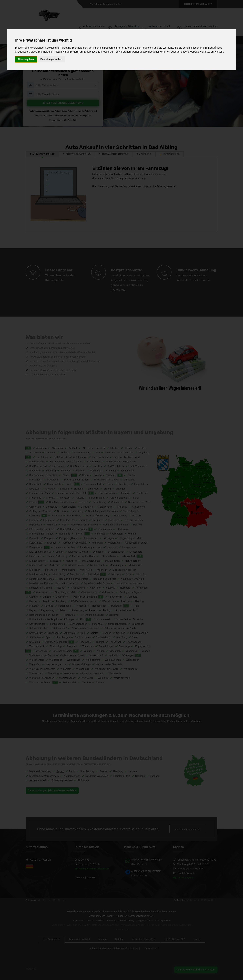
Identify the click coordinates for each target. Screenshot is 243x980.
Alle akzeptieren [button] (26, 59)
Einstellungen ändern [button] (51, 59)
